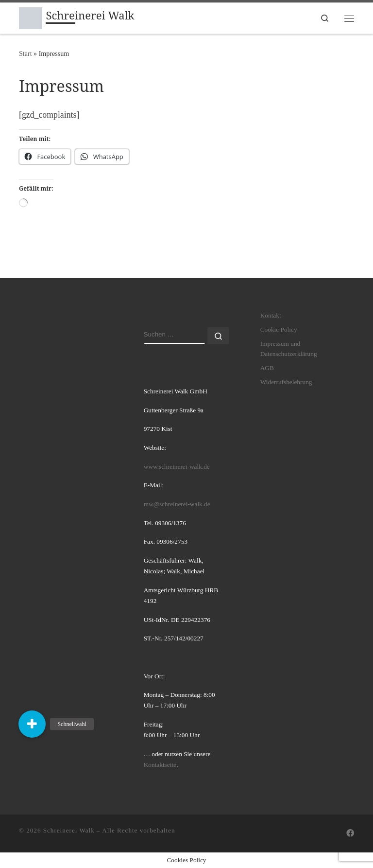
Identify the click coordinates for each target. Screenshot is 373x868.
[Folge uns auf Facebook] (350, 834)
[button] (32, 724)
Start (25, 53)
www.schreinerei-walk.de (177, 467)
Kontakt (271, 315)
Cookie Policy (279, 329)
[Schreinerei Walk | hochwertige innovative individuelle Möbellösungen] (31, 17)
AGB (267, 368)
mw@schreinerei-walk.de (177, 504)
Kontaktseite (160, 765)
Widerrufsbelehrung (286, 382)
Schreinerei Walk (69, 830)
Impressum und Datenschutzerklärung (289, 349)
